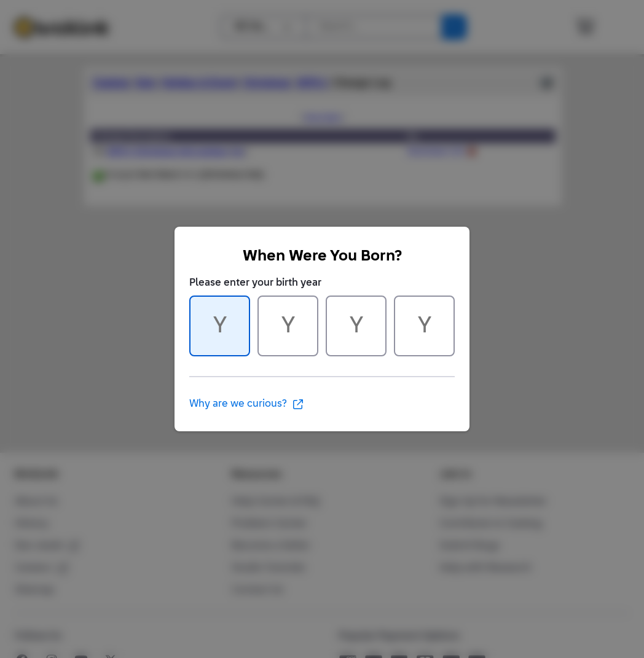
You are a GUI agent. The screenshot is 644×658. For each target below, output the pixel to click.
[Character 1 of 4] (220, 326)
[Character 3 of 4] (356, 326)
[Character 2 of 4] (288, 326)
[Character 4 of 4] (424, 326)
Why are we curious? (247, 404)
